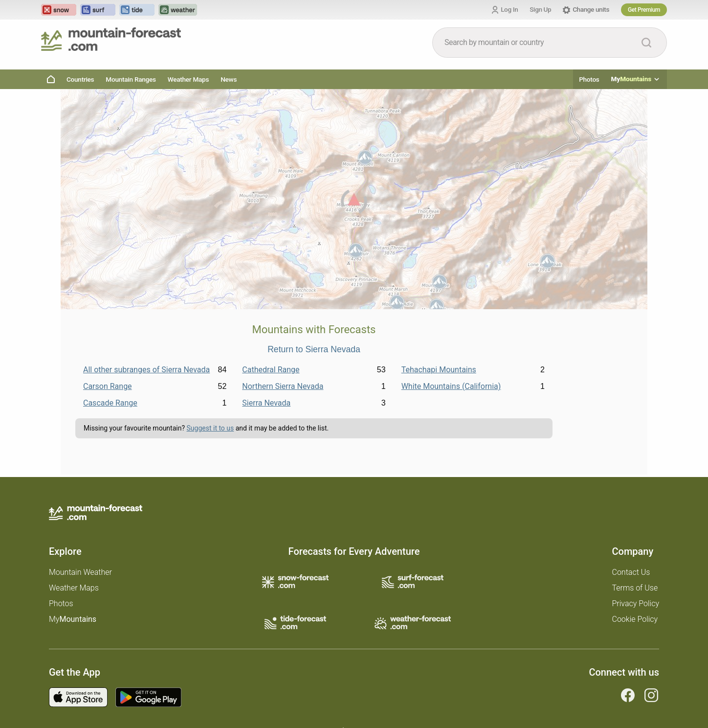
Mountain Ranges (131, 79)
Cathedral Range (271, 370)
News (229, 79)
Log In (509, 9)
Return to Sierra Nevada (314, 350)
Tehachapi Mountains (439, 370)
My (636, 79)
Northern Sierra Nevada (283, 386)
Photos (589, 79)
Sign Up (540, 9)
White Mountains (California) (451, 386)
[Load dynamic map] (354, 203)
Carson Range (108, 386)
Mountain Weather (80, 572)
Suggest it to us (210, 428)
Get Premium (644, 10)
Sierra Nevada (266, 403)
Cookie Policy (635, 619)
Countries (80, 79)
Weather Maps (188, 79)
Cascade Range (110, 403)
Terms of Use (635, 588)
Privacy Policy (636, 603)
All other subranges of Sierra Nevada (146, 370)
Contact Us (631, 572)
